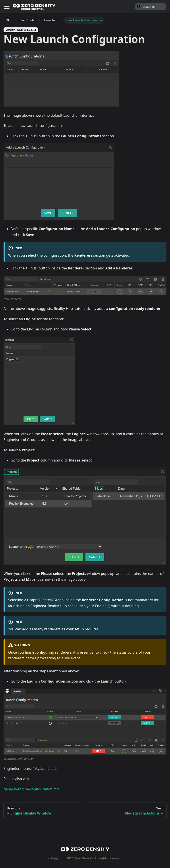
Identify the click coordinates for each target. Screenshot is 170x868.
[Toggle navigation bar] (7, 7)
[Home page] (8, 20)
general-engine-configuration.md (31, 789)
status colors (127, 652)
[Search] (151, 7)
